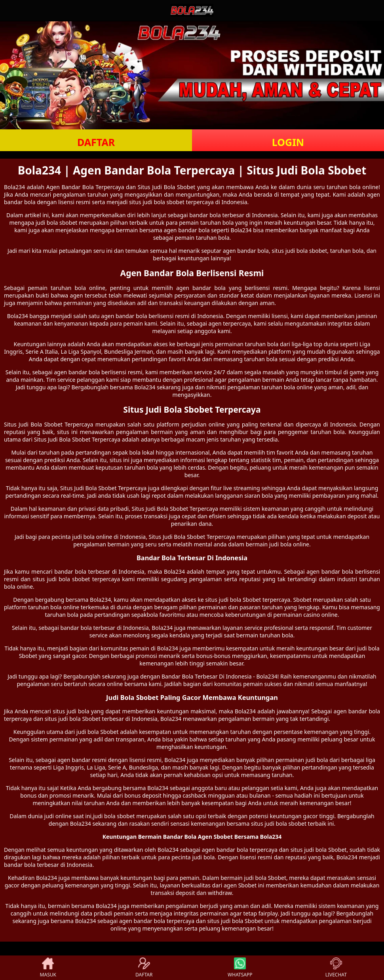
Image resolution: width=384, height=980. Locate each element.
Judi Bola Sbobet (41, 424)
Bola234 (14, 187)
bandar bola (205, 215)
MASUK (48, 968)
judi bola (297, 251)
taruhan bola (217, 223)
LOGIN (288, 142)
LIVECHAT (336, 968)
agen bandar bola (201, 288)
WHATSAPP (240, 968)
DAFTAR (96, 142)
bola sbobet (169, 202)
